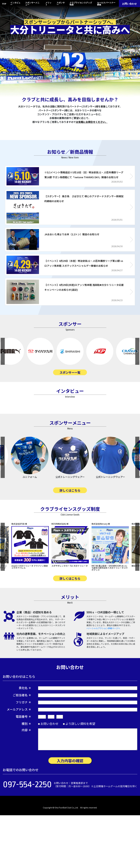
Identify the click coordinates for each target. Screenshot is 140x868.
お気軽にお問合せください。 (92, 122)
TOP (4, 4)
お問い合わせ (129, 4)
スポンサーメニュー (32, 4)
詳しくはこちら (70, 537)
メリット (48, 4)
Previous (3, 49)
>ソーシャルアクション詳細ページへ (103, 675)
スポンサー (61, 4)
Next (137, 49)
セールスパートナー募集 (106, 4)
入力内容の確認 (70, 807)
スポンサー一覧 (70, 372)
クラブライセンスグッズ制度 (81, 4)
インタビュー (15, 4)
